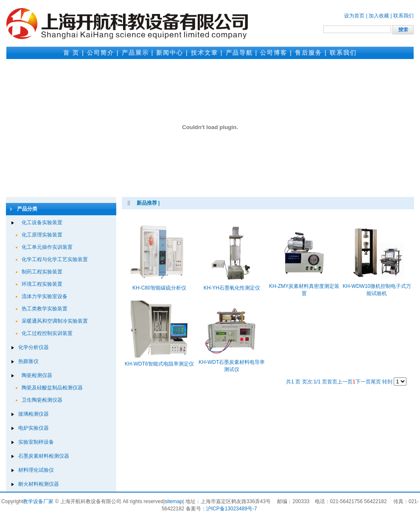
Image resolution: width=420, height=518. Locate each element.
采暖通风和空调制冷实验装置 (55, 321)
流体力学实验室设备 (45, 296)
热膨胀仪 (28, 361)
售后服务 (308, 53)
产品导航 (239, 53)
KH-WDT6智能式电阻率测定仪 (159, 364)
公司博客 (274, 53)
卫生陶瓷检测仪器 (42, 400)
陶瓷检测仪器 (37, 375)
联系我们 (403, 16)
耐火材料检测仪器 (39, 484)
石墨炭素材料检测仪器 (44, 456)
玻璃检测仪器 (34, 414)
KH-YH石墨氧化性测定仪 (232, 288)
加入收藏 (379, 16)
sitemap (174, 501)
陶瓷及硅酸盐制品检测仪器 (52, 388)
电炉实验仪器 (34, 428)
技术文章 (204, 53)
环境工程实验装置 (42, 284)
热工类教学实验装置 (45, 309)
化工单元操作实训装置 (47, 247)
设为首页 (354, 16)
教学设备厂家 (38, 501)
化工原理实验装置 (42, 235)
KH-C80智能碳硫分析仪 (159, 288)
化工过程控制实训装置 (47, 333)
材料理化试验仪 (36, 470)
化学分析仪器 (34, 347)
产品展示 (135, 53)
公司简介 (101, 53)
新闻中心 (170, 53)
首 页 (71, 53)
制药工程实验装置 (42, 272)
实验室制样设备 (36, 442)
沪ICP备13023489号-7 (232, 509)
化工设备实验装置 (42, 222)
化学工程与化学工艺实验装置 (55, 259)
